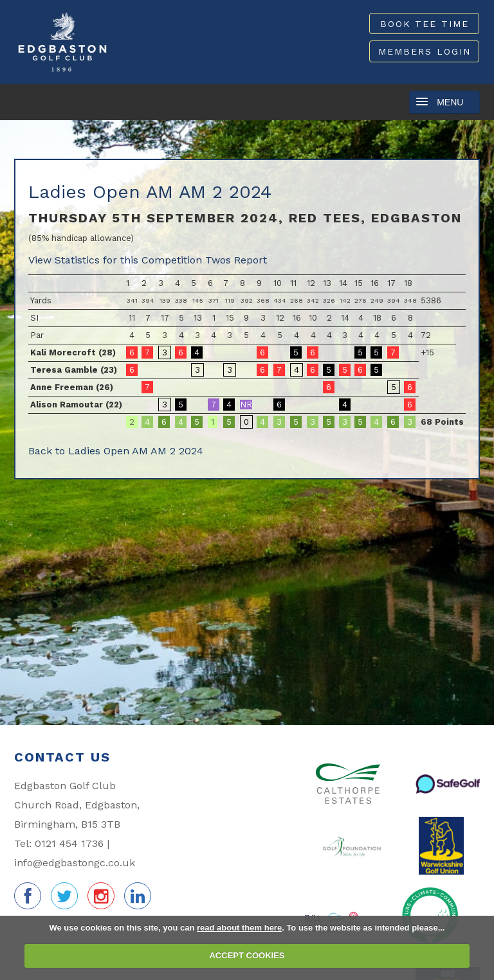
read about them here (239, 928)
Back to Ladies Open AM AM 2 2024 (116, 451)
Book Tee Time (425, 24)
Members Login (425, 52)
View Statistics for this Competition (115, 260)
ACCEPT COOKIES (247, 955)
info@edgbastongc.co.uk (75, 863)
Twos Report (236, 260)
